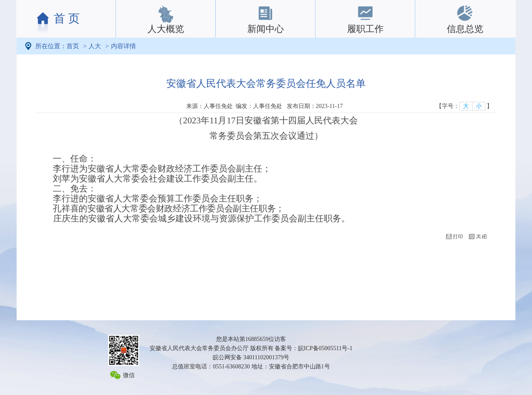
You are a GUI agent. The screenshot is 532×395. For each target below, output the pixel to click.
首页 (73, 46)
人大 (95, 46)
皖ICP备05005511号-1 (325, 348)
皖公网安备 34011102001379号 (251, 357)
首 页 (67, 18)
